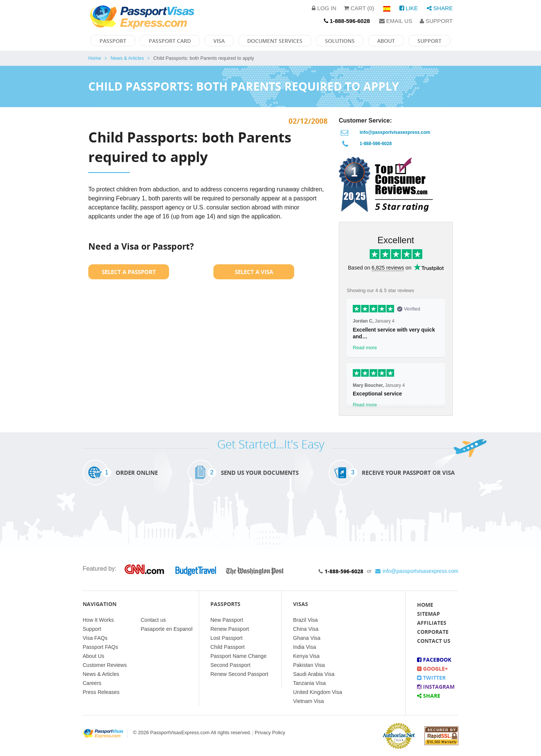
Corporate (433, 632)
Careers (92, 683)
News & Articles (127, 58)
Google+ (432, 669)
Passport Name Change (238, 656)
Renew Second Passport (239, 674)
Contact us (153, 620)
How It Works (98, 620)
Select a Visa (254, 272)
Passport (113, 41)
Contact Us (434, 641)
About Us (94, 656)
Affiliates (432, 623)
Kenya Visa (306, 656)
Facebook (434, 660)
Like (409, 8)
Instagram (436, 687)
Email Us (396, 21)
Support (436, 21)
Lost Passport (227, 638)
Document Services (275, 41)
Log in (324, 8)
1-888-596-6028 (376, 144)
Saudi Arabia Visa (314, 674)
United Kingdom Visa (317, 692)
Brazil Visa (305, 620)
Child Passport (227, 647)
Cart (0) (359, 8)
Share (440, 8)
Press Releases (101, 692)
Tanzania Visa (309, 683)
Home (95, 58)
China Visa (306, 629)
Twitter (431, 678)
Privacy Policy (270, 733)
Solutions (340, 41)
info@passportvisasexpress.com (395, 132)
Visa (219, 41)
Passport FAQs (100, 647)
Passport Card (170, 41)
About (386, 41)
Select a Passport (129, 272)
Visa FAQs (95, 638)
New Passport (227, 620)
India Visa (305, 647)
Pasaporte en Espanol (167, 629)
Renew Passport (230, 629)
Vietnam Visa (308, 701)
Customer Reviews (105, 665)
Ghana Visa (307, 638)
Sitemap (428, 614)
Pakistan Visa (309, 665)
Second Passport (230, 665)
